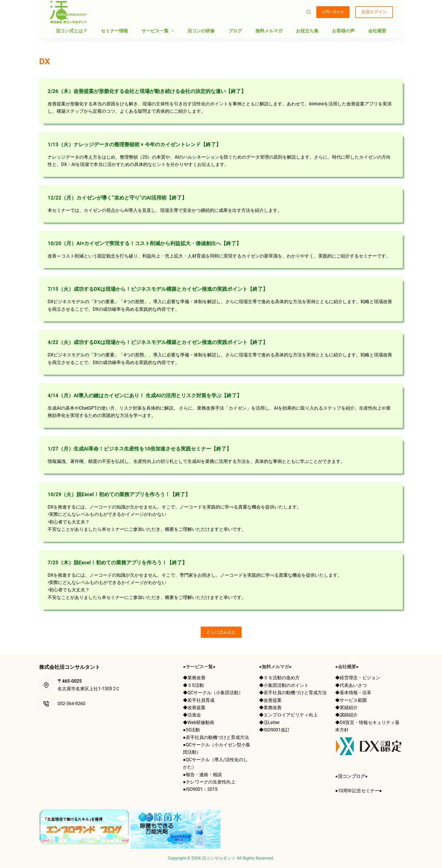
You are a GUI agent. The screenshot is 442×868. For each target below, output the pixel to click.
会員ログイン (374, 12)
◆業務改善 (194, 678)
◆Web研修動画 (199, 722)
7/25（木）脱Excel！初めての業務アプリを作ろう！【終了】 (125, 562)
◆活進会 (192, 715)
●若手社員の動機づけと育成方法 (216, 737)
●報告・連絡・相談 (202, 775)
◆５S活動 (193, 685)
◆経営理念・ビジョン (358, 678)
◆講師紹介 (346, 715)
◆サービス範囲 (351, 700)
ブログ (235, 31)
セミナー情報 (114, 31)
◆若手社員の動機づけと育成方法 (293, 693)
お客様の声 (343, 31)
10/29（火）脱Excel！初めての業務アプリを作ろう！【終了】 (127, 494)
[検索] (309, 12)
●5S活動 (191, 730)
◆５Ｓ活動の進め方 (279, 678)
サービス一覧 (159, 31)
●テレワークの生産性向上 (209, 782)
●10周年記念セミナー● (358, 791)
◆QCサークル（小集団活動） (213, 693)
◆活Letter (269, 722)
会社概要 (377, 31)
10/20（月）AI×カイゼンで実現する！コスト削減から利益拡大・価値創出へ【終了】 (155, 243)
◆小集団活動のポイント (284, 685)
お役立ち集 (307, 31)
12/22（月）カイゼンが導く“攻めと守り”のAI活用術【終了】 (125, 197)
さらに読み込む (221, 632)
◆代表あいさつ (351, 685)
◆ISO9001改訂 (274, 730)
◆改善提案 (194, 708)
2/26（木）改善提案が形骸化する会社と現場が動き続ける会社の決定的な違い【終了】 (158, 91)
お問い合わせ (333, 12)
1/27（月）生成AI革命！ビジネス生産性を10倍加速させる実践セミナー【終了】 (150, 449)
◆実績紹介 (346, 708)
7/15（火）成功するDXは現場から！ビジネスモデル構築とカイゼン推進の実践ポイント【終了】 (170, 289)
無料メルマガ (269, 31)
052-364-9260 (71, 704)
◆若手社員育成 (199, 700)
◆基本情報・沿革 (353, 693)
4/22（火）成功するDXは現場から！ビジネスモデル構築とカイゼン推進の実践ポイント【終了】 (170, 342)
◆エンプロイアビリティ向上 (288, 715)
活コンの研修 (201, 31)
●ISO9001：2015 (200, 789)
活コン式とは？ (72, 31)
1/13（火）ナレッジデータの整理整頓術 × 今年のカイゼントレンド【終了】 (144, 144)
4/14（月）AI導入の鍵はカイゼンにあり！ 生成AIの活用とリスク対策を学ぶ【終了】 (155, 395)
